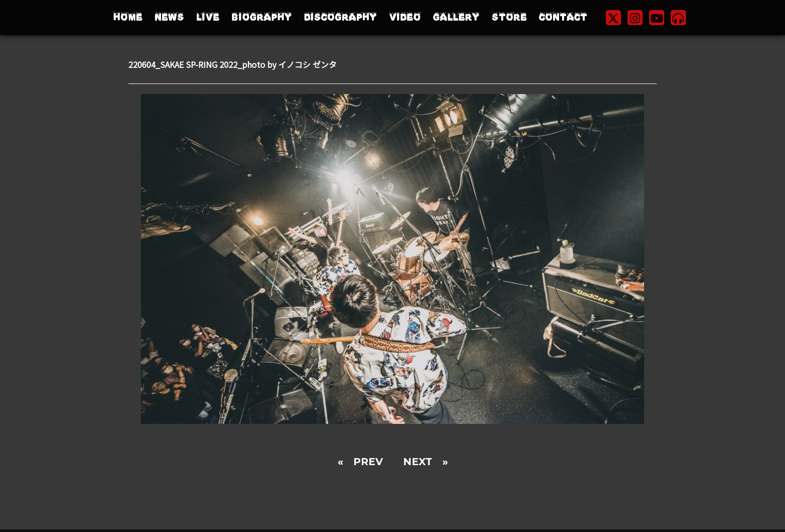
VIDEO (405, 17)
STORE (509, 17)
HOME (128, 17)
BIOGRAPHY (262, 17)
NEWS (169, 17)
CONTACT (563, 17)
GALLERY (456, 17)
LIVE (208, 17)
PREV (368, 462)
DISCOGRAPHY (340, 17)
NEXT (418, 462)
